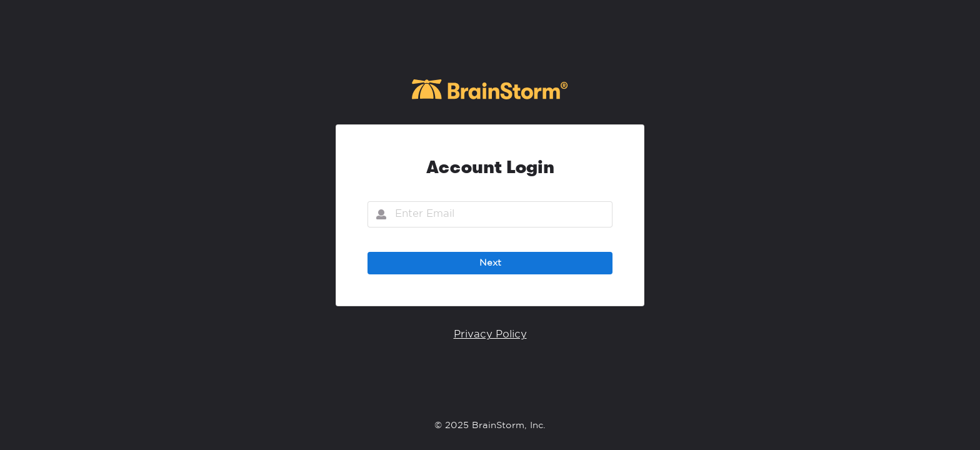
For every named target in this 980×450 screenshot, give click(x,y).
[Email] (490, 214)
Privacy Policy (490, 334)
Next (490, 263)
